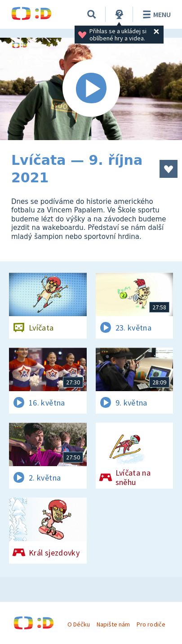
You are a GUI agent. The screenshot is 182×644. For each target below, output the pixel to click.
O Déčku (79, 624)
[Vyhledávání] (92, 14)
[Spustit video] (91, 89)
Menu (155, 14)
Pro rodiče (151, 624)
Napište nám (113, 624)
